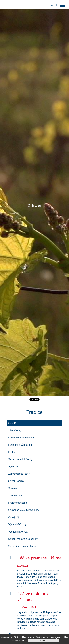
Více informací (17, 641)
